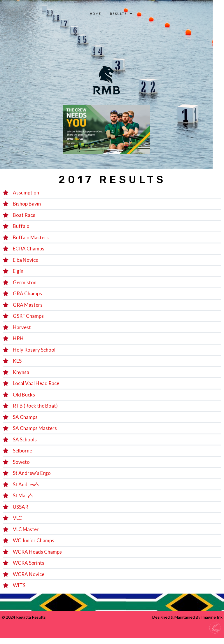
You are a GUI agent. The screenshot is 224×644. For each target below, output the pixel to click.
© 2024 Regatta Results (24, 617)
